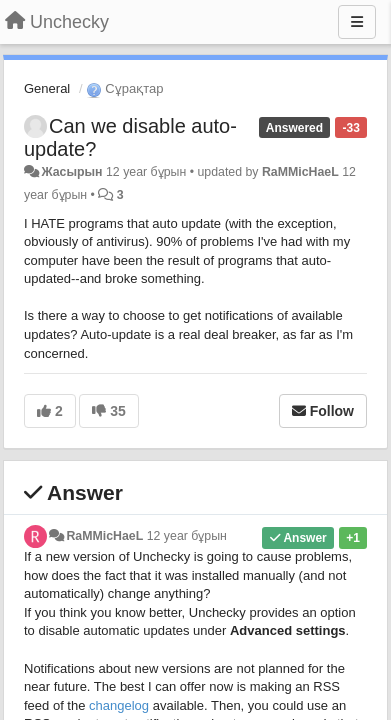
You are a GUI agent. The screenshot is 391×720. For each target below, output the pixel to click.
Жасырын (71, 172)
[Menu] (357, 22)
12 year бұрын (187, 536)
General (47, 88)
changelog (119, 705)
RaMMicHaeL (300, 172)
